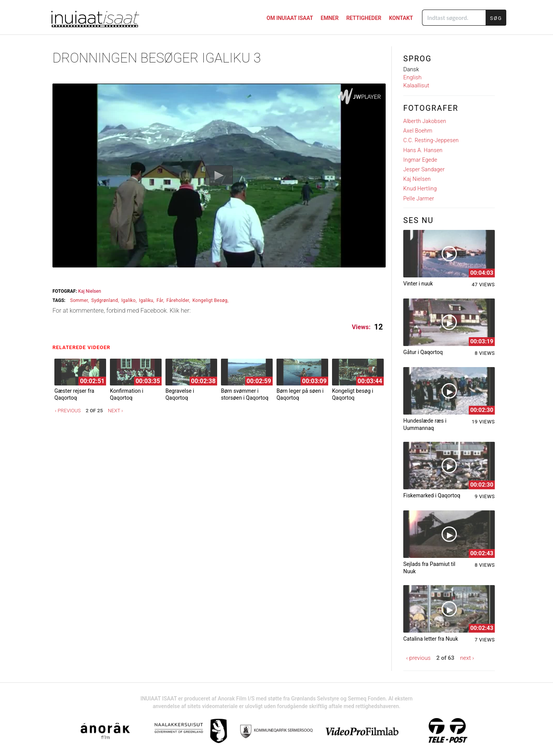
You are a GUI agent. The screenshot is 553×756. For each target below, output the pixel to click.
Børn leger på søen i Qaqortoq (300, 394)
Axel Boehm (418, 131)
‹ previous (68, 411)
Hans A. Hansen (423, 150)
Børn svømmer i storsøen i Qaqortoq (245, 394)
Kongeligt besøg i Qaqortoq (353, 394)
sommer (79, 300)
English (412, 77)
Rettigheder (364, 18)
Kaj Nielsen (90, 291)
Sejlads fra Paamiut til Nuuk (429, 567)
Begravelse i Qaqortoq (180, 394)
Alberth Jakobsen (425, 121)
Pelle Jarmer (419, 198)
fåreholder (178, 300)
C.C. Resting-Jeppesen (431, 140)
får (160, 300)
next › (115, 411)
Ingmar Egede (420, 160)
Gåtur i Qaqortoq (423, 352)
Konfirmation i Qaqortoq (127, 394)
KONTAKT (401, 18)
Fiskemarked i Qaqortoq (432, 495)
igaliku (146, 300)
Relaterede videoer (83, 347)
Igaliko (128, 300)
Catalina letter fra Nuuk (431, 639)
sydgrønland (105, 300)
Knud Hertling (420, 189)
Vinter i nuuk (418, 284)
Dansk (411, 69)
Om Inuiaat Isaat (290, 18)
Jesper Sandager (424, 169)
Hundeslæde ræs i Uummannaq (425, 424)
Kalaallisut (416, 85)
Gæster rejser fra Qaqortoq (74, 394)
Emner (330, 18)
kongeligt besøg (210, 300)
